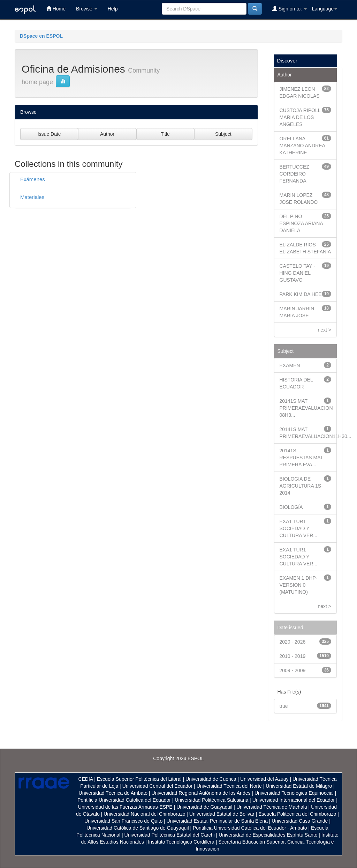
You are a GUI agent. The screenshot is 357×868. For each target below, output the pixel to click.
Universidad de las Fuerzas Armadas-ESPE (125, 807)
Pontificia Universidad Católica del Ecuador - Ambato (250, 828)
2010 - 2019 (293, 656)
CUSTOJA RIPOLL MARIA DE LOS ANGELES (300, 117)
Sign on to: (290, 9)
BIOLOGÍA (291, 507)
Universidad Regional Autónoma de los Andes (201, 793)
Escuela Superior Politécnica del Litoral (139, 779)
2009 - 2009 (293, 670)
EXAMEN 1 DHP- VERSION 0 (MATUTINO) (299, 585)
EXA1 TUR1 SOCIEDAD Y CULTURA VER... (299, 528)
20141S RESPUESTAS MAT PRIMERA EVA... (301, 458)
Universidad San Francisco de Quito (123, 821)
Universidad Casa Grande (300, 821)
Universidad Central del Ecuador (158, 786)
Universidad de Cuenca (211, 779)
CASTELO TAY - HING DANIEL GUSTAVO (297, 273)
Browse (87, 9)
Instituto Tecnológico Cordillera (181, 842)
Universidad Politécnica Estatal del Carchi (170, 835)
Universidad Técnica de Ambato (113, 793)
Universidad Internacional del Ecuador (294, 800)
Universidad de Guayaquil (204, 807)
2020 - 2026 (293, 642)
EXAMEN (290, 365)
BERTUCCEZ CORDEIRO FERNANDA (294, 174)
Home (56, 9)
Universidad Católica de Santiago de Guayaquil (138, 828)
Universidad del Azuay (264, 779)
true (284, 706)
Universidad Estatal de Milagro (299, 786)
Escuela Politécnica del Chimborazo (297, 814)
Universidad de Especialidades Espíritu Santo (268, 835)
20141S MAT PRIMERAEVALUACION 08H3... (306, 408)
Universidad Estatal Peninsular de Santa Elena (217, 821)
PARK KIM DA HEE (301, 294)
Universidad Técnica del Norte (229, 786)
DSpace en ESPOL (41, 36)
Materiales (32, 197)
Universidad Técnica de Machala (272, 807)
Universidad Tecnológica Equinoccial (294, 793)
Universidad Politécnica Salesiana (211, 800)
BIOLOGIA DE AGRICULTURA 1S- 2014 (301, 486)
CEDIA (85, 779)
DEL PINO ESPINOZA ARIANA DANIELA (301, 223)
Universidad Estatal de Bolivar (222, 814)
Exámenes (33, 179)
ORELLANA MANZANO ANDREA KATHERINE (302, 146)
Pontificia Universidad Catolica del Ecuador (124, 800)
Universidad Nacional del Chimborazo (144, 814)
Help (113, 9)
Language (325, 9)
